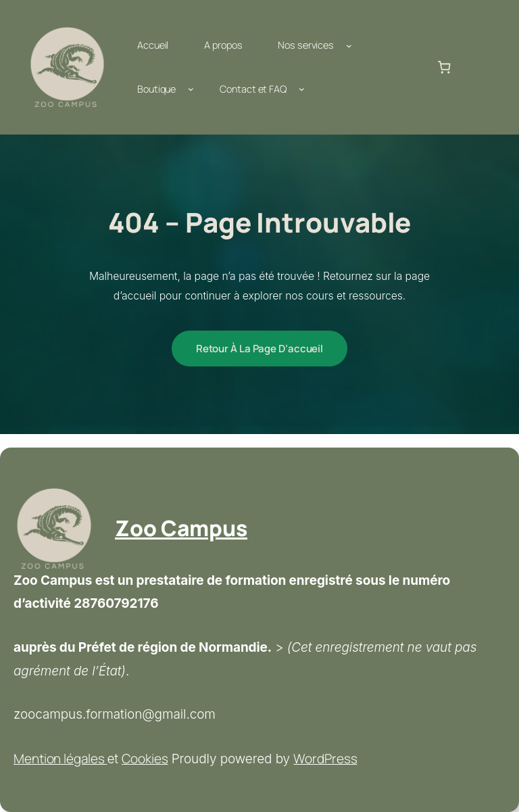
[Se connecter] (476, 68)
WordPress (325, 759)
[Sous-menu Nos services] (349, 46)
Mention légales (60, 759)
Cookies (145, 759)
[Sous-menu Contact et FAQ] (302, 89)
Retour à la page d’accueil (259, 349)
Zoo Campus (181, 528)
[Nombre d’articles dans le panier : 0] (444, 68)
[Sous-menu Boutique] (191, 89)
